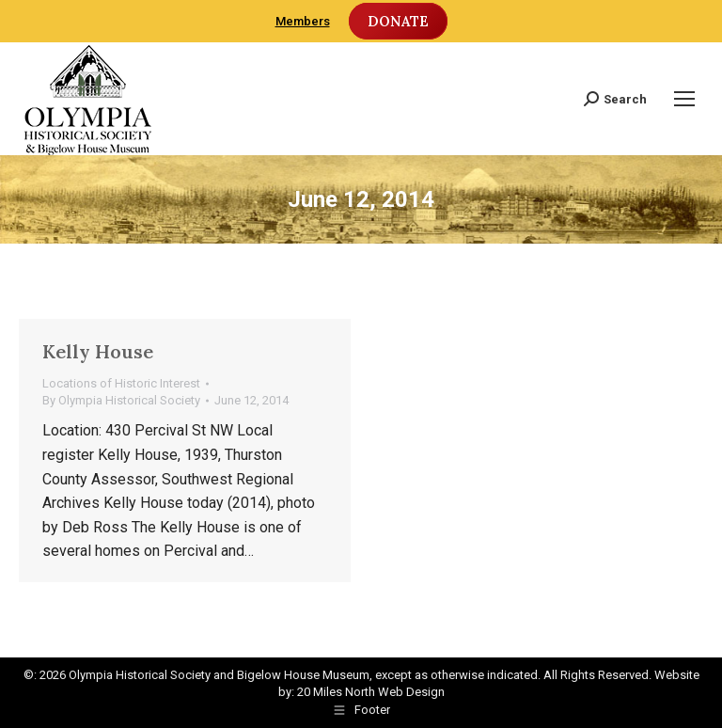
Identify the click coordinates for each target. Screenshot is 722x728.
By (121, 400)
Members (303, 21)
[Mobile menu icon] (684, 99)
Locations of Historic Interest (121, 383)
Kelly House (98, 351)
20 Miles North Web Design (371, 692)
